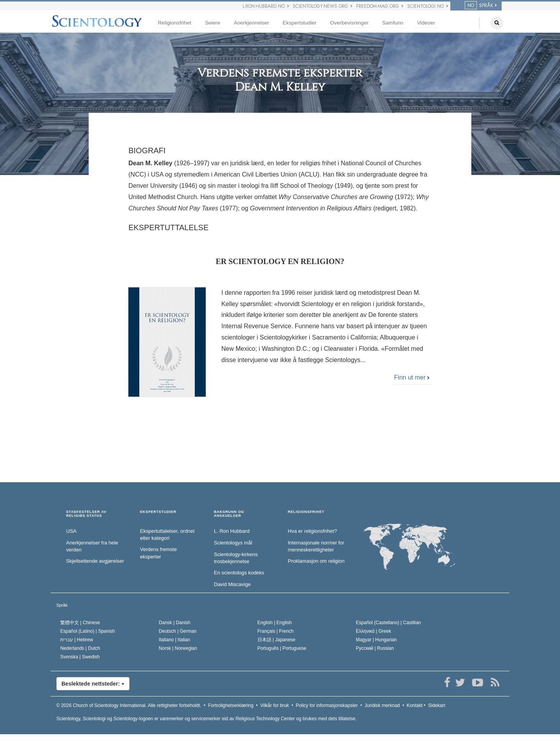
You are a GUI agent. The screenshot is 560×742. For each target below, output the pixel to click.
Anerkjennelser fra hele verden (92, 546)
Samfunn (393, 23)
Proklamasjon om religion (316, 561)
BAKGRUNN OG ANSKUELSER (229, 514)
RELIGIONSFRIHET (306, 512)
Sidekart (437, 705)
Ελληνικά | (374, 631)
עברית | (77, 640)
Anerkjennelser (251, 23)
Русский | (375, 648)
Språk (62, 605)
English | (275, 623)
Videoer (426, 23)
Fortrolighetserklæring (231, 705)
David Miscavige (232, 584)
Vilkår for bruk (275, 705)
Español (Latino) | (88, 631)
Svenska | (80, 657)
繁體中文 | (80, 623)
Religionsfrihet (175, 23)
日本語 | (276, 640)
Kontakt (415, 705)
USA (71, 531)
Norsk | (178, 648)
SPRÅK (479, 5)
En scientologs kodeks (239, 573)
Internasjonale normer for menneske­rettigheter (316, 546)
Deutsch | (178, 631)
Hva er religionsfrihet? (312, 531)
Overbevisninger (349, 23)
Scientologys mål (233, 543)
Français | (276, 631)
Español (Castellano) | (388, 623)
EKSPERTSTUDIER (158, 512)
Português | (282, 648)
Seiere (213, 23)
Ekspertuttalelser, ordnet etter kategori (167, 535)
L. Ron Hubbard (232, 531)
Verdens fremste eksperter (158, 553)
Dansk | (174, 623)
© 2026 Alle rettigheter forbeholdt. (129, 705)
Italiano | (174, 640)
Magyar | (376, 640)
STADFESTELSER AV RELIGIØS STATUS (86, 514)
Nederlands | (80, 648)
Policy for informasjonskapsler (327, 705)
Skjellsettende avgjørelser (95, 561)
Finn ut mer (412, 377)
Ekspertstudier (300, 23)
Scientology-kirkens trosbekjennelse (236, 558)
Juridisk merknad (382, 705)
